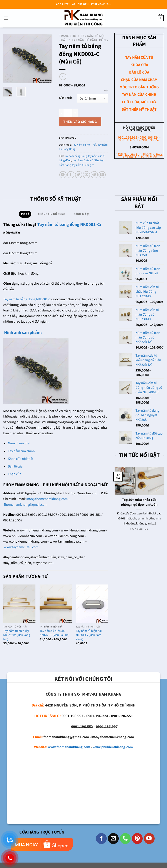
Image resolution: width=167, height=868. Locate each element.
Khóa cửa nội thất (21, 459)
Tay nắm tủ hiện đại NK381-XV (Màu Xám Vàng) (89, 635)
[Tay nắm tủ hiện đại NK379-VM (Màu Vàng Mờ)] (19, 604)
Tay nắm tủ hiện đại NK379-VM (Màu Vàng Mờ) (17, 635)
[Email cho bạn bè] (86, 175)
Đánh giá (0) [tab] (82, 214)
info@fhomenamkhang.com (47, 499)
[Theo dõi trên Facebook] (101, 839)
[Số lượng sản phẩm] (68, 113)
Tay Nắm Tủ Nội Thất (84, 145)
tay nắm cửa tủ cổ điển (86, 160)
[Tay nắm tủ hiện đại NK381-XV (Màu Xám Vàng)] (92, 604)
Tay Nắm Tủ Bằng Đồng (90, 40)
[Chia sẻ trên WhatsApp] (63, 175)
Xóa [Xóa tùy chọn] (106, 91)
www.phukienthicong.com (113, 747)
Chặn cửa (15, 474)
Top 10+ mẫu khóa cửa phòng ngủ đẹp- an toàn (139, 502)
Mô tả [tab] (25, 214)
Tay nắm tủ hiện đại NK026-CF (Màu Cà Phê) (54, 633)
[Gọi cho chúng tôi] (125, 839)
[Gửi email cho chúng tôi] (113, 839)
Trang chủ (68, 36)
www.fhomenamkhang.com (69, 747)
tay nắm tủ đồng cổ (83, 165)
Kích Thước (66, 98)
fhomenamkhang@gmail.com (26, 505)
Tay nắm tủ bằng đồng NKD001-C (27, 299)
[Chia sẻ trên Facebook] (71, 175)
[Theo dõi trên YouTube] (149, 839)
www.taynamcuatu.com (21, 547)
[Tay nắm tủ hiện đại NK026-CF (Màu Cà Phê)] (56, 604)
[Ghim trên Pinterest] (94, 175)
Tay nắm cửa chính (21, 451)
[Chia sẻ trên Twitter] (79, 175)
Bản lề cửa (15, 466)
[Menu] (6, 18)
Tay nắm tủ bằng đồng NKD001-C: (69, 225)
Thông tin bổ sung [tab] (51, 214)
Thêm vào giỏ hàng (80, 122)
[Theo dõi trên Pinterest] (137, 839)
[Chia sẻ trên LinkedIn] (102, 175)
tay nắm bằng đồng (76, 156)
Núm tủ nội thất (19, 443)
